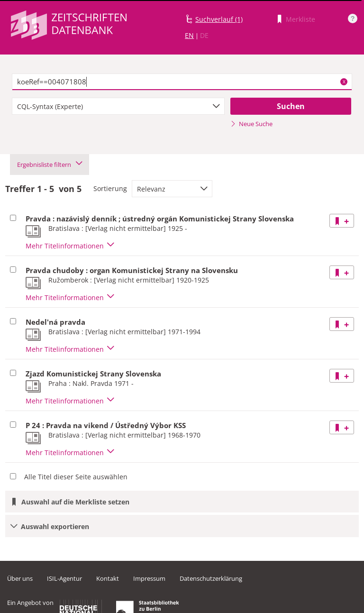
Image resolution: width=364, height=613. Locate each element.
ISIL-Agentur (64, 578)
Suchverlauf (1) (219, 19)
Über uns (20, 578)
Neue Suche (251, 124)
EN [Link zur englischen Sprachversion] (189, 35)
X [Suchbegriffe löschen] (344, 82)
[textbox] (182, 82)
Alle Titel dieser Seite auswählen (76, 477)
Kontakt (108, 578)
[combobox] (118, 106)
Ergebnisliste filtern (50, 165)
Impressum (149, 578)
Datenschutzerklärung (211, 578)
